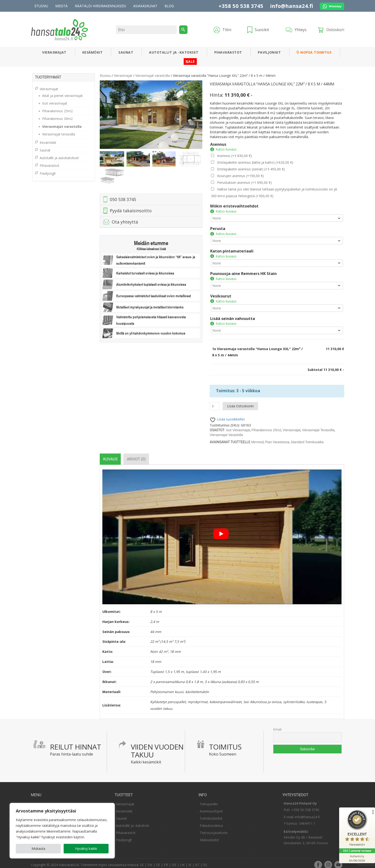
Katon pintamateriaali (232, 250)
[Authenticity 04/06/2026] (357, 858)
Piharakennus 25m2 (267, 426)
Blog (169, 6)
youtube (338, 860)
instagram (328, 860)
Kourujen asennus (240, 176)
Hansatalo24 (69, 860)
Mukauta (38, 848)
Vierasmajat (54, 52)
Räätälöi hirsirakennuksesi (100, 6)
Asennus (218, 144)
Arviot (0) (136, 455)
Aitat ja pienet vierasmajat (62, 96)
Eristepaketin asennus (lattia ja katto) (255, 162)
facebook (318, 860)
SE (142, 860)
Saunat (126, 52)
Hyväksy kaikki (86, 848)
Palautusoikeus (211, 821)
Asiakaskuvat (145, 6)
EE (158, 860)
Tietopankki (209, 800)
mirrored (257, 438)
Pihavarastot (228, 52)
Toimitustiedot (211, 814)
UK (182, 860)
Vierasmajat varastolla (153, 76)
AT (197, 860)
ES (205, 860)
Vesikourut (221, 293)
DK (150, 860)
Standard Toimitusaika (307, 438)
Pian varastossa (277, 438)
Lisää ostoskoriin (240, 402)
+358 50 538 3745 (241, 6)
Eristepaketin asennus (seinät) (251, 169)
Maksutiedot (209, 836)
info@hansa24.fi (292, 6)
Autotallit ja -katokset (174, 52)
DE (174, 860)
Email (277, 725)
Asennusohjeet (211, 807)
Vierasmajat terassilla (318, 426)
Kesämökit (93, 52)
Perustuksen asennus (244, 182)
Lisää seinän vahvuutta (233, 315)
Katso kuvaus (226, 149)
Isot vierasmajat (238, 426)
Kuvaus (110, 455)
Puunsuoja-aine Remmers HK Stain (243, 271)
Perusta (218, 228)
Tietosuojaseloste (214, 828)
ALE (190, 61)
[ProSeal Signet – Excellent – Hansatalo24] (357, 829)
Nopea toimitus (314, 52)
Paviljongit (269, 52)
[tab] (110, 455)
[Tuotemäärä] (215, 402)
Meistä (61, 6)
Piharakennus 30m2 (57, 119)
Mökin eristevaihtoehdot (234, 206)
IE (190, 860)
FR (166, 860)
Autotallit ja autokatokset (59, 158)
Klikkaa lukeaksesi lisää (151, 249)
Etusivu (41, 6)
